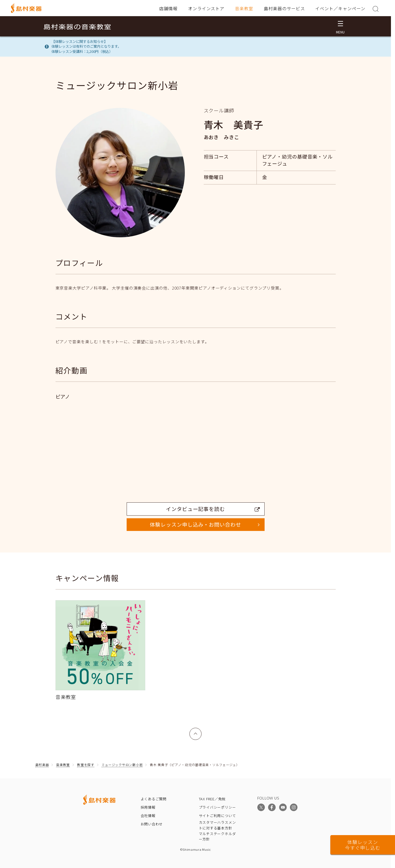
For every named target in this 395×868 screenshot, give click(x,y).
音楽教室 (244, 8)
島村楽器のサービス (284, 8)
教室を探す (86, 765)
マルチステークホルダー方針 (217, 836)
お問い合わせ (152, 824)
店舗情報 (168, 8)
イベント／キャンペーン (340, 8)
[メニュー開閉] (340, 26)
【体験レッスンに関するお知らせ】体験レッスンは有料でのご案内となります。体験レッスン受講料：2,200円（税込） (86, 46)
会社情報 (148, 816)
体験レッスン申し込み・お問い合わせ (195, 524)
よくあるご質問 (154, 799)
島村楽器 (42, 765)
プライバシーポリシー (217, 807)
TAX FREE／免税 (212, 799)
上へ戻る (196, 731)
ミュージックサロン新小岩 (122, 765)
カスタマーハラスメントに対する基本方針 (217, 825)
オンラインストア (206, 8)
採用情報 (148, 807)
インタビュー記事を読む (213, 509)
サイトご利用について (217, 816)
